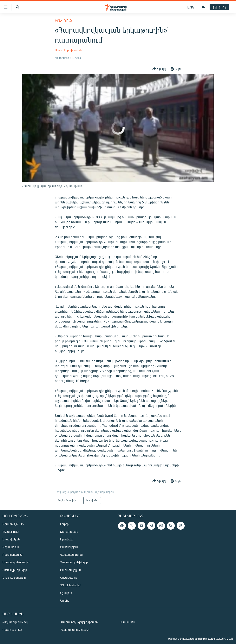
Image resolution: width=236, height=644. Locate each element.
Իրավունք (63, 21)
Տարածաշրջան (70, 570)
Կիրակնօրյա (11, 547)
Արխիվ (65, 600)
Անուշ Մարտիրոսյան (68, 50)
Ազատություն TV (13, 524)
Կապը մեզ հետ (12, 630)
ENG (191, 7)
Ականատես (127, 622)
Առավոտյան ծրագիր (16, 562)
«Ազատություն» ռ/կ (15, 622)
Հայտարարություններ (75, 630)
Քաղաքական (69, 532)
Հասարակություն (71, 555)
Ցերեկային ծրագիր (15, 570)
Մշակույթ (66, 593)
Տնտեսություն (69, 547)
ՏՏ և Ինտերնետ (71, 585)
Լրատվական (11, 539)
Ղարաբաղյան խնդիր (74, 562)
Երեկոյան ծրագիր (14, 578)
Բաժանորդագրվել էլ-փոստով (80, 622)
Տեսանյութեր (11, 532)
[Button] (159, 69)
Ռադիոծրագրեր (13, 555)
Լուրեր (64, 524)
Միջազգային (69, 578)
